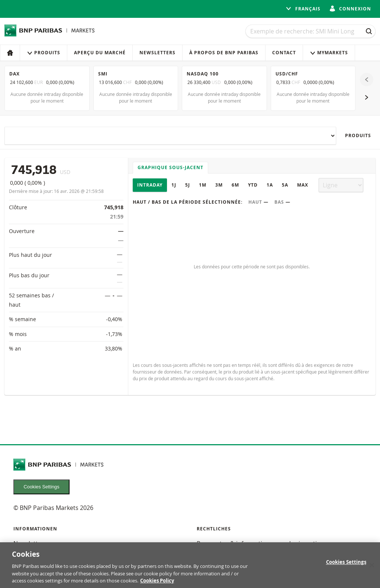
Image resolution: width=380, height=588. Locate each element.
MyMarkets (329, 53)
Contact (284, 53)
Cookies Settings (42, 487)
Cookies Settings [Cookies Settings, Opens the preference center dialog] (346, 568)
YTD (253, 185)
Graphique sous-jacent (170, 167)
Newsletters (157, 53)
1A (270, 185)
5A (285, 185)
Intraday (150, 185)
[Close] (372, 571)
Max (303, 185)
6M (235, 185)
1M (203, 185)
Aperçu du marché (100, 53)
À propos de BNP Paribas (224, 53)
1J (174, 185)
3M (219, 185)
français (303, 9)
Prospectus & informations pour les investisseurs (266, 543)
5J (188, 185)
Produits (44, 53)
